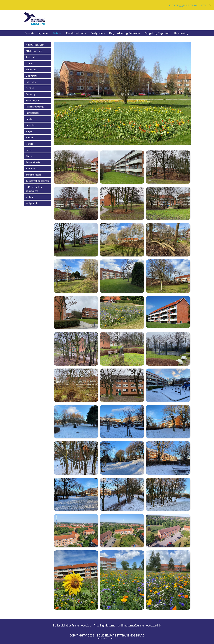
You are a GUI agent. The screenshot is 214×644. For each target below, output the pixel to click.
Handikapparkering (35, 107)
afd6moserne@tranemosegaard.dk (139, 625)
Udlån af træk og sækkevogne (34, 189)
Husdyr (29, 119)
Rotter (29, 150)
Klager (29, 131)
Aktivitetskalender (35, 45)
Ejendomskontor (76, 33)
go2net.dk (112, 639)
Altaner (29, 63)
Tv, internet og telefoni (37, 181)
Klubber (29, 138)
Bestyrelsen (98, 33)
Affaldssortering (34, 51)
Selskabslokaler (33, 162)
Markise (29, 144)
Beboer (57, 33)
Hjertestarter (32, 113)
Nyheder (44, 33)
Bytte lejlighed (33, 100)
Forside (29, 33)
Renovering (181, 33)
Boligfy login (32, 82)
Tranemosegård (33, 175)
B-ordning (31, 94)
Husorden (30, 125)
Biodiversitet (32, 76)
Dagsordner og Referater (125, 33)
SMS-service (32, 168)
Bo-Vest (30, 88)
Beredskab (31, 69)
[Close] (210, 5)
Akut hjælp (31, 57)
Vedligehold (31, 203)
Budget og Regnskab (157, 33)
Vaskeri (29, 197)
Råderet (30, 156)
